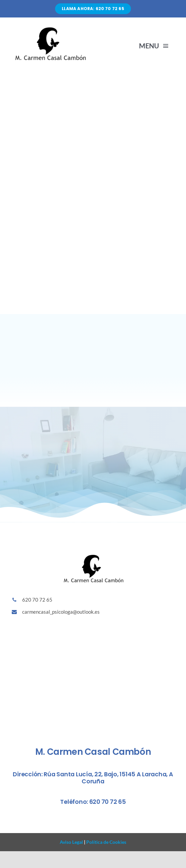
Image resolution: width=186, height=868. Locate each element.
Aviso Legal (71, 842)
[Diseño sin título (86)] (50, 28)
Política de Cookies (106, 842)
